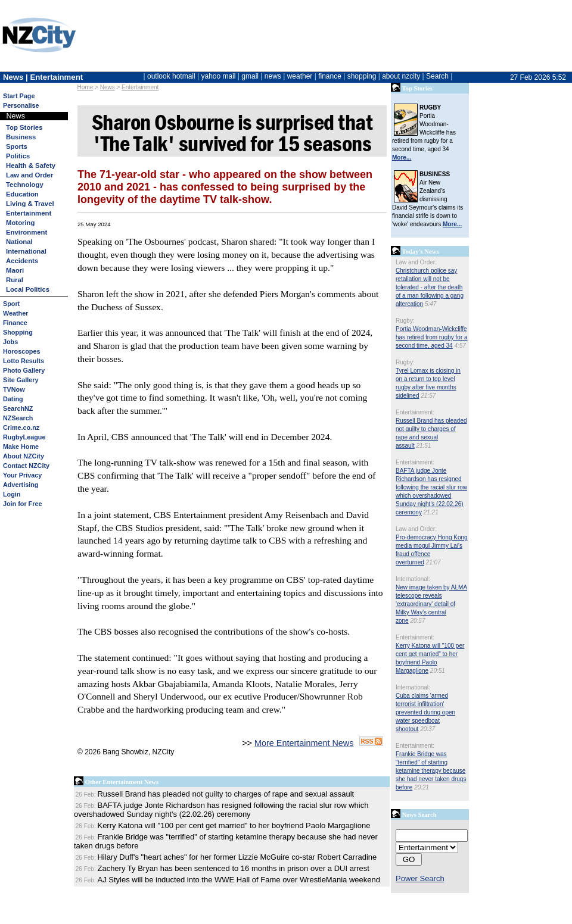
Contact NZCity (26, 466)
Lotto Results (24, 361)
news (273, 76)
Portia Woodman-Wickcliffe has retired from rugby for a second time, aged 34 (432, 337)
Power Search (420, 878)
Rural (15, 280)
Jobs (10, 342)
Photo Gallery (24, 370)
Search (437, 76)
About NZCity (24, 456)
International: (413, 579)
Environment (27, 232)
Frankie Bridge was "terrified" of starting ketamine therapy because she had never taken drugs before (431, 771)
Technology (25, 185)
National (19, 242)
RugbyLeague (24, 437)
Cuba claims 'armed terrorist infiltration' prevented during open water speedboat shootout (425, 712)
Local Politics (28, 289)
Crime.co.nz (21, 427)
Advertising (21, 485)
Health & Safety (31, 166)
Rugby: (405, 321)
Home (86, 87)
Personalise (21, 105)
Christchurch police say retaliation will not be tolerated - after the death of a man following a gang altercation (430, 287)
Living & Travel (30, 204)
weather (300, 76)
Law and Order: (416, 262)
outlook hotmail (171, 76)
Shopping (18, 332)
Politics (18, 156)
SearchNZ (18, 408)
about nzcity (401, 76)
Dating (13, 399)
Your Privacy (22, 475)
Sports (17, 146)
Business (21, 137)
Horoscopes (21, 351)
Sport (11, 304)
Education (22, 194)
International (26, 251)
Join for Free (22, 504)
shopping (362, 76)
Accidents (22, 261)
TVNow (14, 389)
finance (330, 76)
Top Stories (24, 127)
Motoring (20, 223)
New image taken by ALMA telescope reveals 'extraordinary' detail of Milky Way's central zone (431, 604)
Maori (15, 270)
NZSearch (18, 418)
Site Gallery (21, 380)
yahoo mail (219, 76)
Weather (15, 313)
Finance (15, 323)
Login (12, 494)
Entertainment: (415, 412)
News (108, 87)
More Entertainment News (304, 743)
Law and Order (29, 175)
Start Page (19, 96)
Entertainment (140, 87)
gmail (250, 76)
